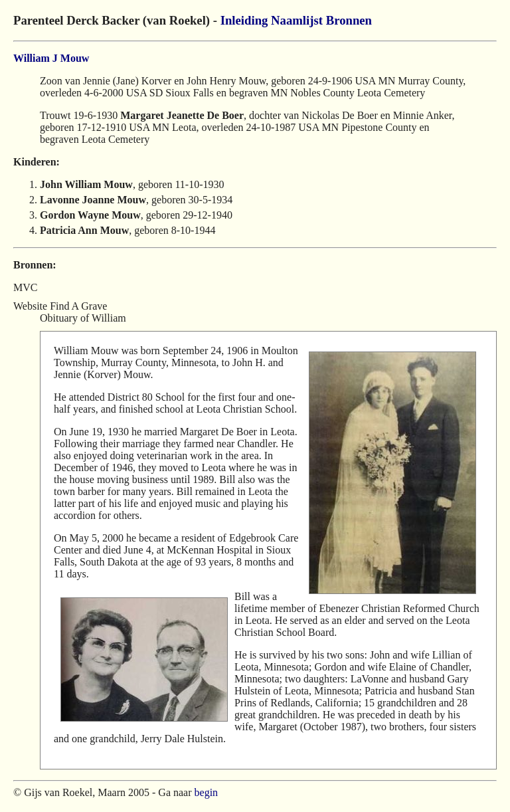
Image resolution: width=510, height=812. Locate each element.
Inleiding (244, 20)
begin (207, 792)
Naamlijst (297, 20)
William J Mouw (51, 58)
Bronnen (349, 20)
